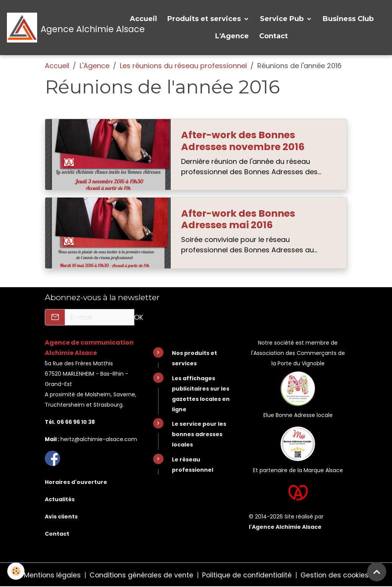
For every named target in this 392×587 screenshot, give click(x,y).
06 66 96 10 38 (76, 422)
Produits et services (205, 19)
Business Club (348, 19)
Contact (274, 36)
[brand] (61, 28)
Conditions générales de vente (140, 575)
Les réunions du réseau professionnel (183, 66)
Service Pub (283, 19)
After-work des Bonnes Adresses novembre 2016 (243, 141)
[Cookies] (16, 571)
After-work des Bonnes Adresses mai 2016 (238, 219)
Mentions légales (51, 575)
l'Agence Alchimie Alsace (285, 527)
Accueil (143, 19)
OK (139, 317)
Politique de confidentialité (247, 575)
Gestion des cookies (336, 575)
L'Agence (232, 36)
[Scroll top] (377, 572)
